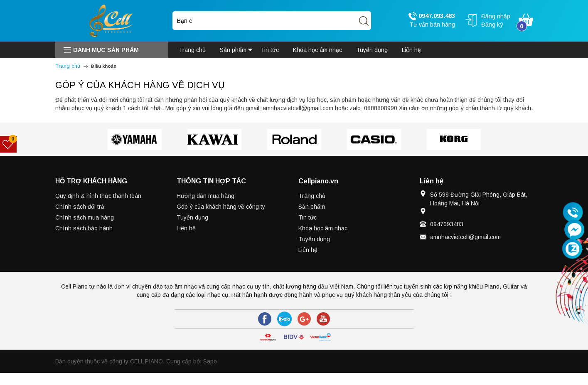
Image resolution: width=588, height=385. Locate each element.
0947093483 (447, 224)
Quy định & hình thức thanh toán (98, 196)
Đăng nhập (496, 16)
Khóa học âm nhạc (323, 228)
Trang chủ (312, 196)
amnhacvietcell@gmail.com (465, 237)
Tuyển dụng (192, 217)
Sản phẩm (312, 207)
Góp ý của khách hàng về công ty (221, 207)
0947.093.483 (432, 16)
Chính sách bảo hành (84, 228)
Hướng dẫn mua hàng (205, 196)
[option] (135, 139)
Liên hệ (186, 228)
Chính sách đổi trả (80, 207)
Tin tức (308, 217)
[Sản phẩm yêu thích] (9, 144)
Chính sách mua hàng (85, 217)
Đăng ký (492, 25)
